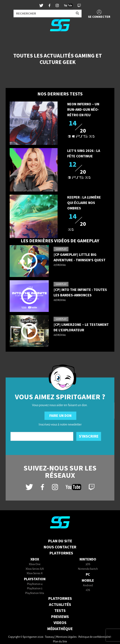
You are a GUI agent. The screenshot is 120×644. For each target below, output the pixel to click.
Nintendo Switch (88, 569)
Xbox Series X (35, 573)
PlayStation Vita (35, 593)
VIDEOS (60, 623)
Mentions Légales (66, 637)
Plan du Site (60, 541)
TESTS (60, 611)
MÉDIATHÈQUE (60, 629)
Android (88, 586)
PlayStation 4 (35, 584)
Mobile (88, 581)
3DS (88, 564)
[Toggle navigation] (8, 41)
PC (88, 574)
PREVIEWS (60, 617)
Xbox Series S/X (35, 569)
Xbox (35, 559)
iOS (88, 590)
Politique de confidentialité (95, 637)
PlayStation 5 (35, 589)
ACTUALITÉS (60, 605)
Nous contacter (60, 547)
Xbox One (35, 564)
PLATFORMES (60, 599)
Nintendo (88, 559)
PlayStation (35, 579)
